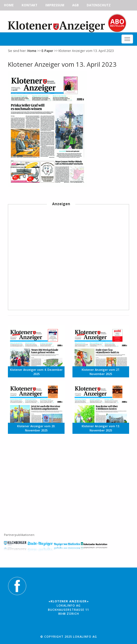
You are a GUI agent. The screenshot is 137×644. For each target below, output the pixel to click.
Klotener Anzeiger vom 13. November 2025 (101, 428)
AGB (75, 5)
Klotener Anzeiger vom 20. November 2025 (36, 428)
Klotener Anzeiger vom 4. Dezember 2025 (36, 372)
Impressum (55, 5)
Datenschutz (99, 5)
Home (9, 5)
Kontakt (30, 5)
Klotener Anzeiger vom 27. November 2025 (101, 372)
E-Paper (47, 51)
